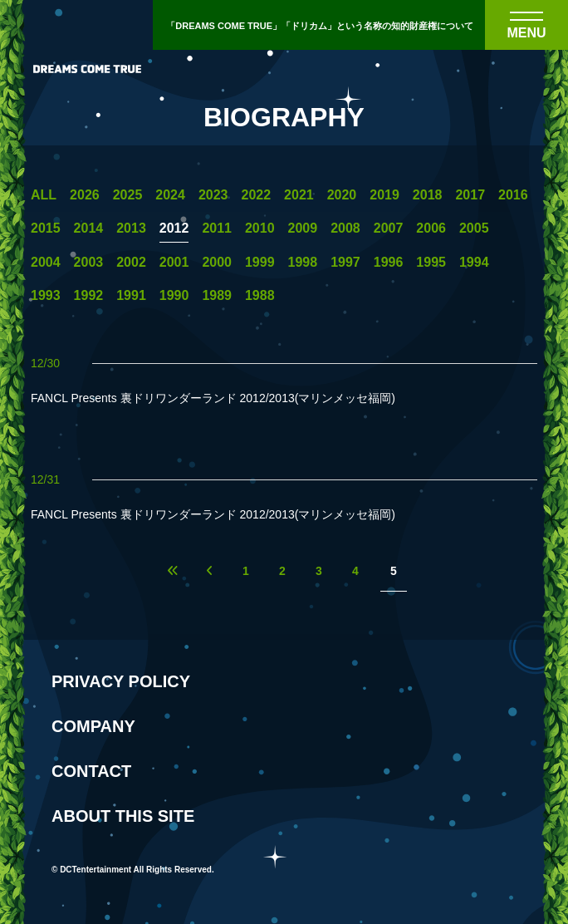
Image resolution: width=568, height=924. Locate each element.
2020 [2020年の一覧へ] (342, 195)
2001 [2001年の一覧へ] (174, 263)
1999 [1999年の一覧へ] (260, 263)
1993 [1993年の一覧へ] (46, 296)
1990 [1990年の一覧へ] (174, 296)
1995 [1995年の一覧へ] (431, 263)
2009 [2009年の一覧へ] (303, 229)
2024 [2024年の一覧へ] (170, 195)
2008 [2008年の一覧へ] (345, 229)
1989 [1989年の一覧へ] (217, 296)
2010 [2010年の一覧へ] (260, 229)
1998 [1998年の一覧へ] (303, 263)
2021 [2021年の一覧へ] (299, 195)
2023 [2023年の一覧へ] (213, 195)
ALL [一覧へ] (44, 195)
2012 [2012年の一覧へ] (174, 229)
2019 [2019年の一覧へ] (384, 195)
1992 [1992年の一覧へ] (89, 296)
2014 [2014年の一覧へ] (89, 229)
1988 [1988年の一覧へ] (260, 296)
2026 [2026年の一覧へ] (85, 195)
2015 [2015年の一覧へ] (46, 229)
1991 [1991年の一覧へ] (131, 296)
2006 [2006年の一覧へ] (431, 229)
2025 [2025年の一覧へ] (128, 195)
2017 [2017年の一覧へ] (470, 195)
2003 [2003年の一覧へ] (89, 263)
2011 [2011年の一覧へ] (217, 229)
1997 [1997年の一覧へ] (345, 263)
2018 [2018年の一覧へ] (428, 195)
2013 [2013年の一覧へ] (131, 229)
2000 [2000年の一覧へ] (217, 263)
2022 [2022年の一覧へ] (256, 195)
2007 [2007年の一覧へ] (389, 229)
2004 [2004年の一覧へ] (46, 263)
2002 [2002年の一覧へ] (131, 263)
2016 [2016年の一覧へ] (513, 195)
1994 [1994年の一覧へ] (474, 263)
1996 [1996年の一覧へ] (389, 263)
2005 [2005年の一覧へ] (474, 229)
